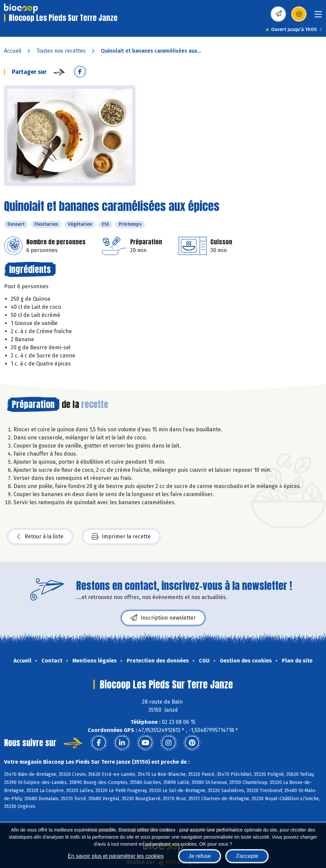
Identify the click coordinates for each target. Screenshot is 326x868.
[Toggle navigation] (318, 16)
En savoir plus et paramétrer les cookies (116, 856)
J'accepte (247, 856)
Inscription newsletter (163, 618)
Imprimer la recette (121, 537)
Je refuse (200, 856)
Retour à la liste (40, 537)
